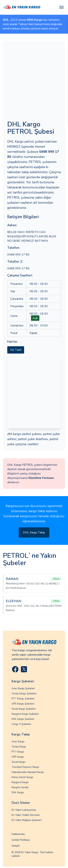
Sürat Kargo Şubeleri (24, 709)
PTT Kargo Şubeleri (23, 699)
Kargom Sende (20, 787)
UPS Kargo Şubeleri (23, 704)
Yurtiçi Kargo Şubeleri (24, 694)
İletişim (16, 846)
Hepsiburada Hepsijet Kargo (28, 772)
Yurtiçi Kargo (19, 747)
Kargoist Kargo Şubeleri (25, 714)
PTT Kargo (18, 752)
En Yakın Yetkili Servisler (26, 815)
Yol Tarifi (16, 350)
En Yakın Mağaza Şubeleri (27, 820)
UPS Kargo (18, 757)
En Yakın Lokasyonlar (24, 810)
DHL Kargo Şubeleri (23, 719)
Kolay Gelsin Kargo (22, 777)
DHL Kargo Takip (34, 532)
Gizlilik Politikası (21, 840)
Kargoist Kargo (20, 782)
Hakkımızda (18, 834)
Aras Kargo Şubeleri (23, 688)
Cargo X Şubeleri (21, 724)
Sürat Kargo (18, 762)
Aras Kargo (18, 742)
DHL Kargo (18, 792)
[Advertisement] (34, 81)
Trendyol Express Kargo (25, 767)
